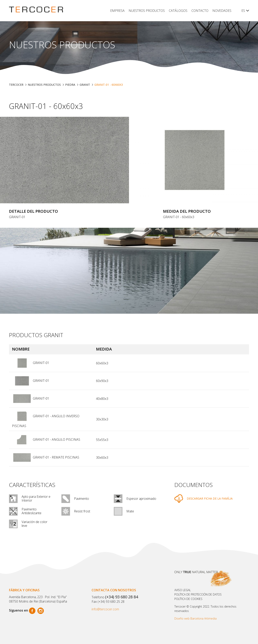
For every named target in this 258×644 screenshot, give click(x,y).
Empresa (117, 11)
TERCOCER (16, 85)
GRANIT (85, 85)
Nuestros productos (147, 11)
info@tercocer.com (105, 609)
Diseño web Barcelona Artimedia (195, 618)
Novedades (222, 11)
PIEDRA (70, 85)
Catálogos (178, 11)
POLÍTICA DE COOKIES (188, 599)
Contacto (200, 11)
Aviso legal (183, 590)
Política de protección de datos (198, 594)
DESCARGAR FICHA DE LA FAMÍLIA (210, 498)
